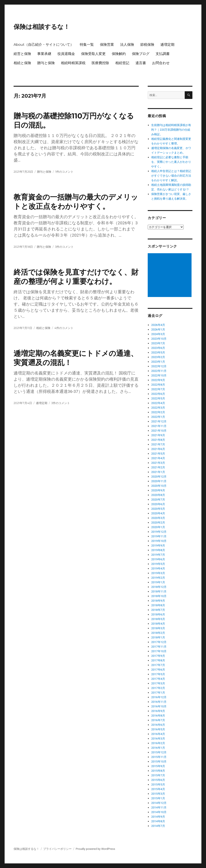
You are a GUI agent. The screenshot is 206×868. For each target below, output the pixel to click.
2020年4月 (158, 513)
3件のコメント (64, 247)
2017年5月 (158, 674)
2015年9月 (158, 766)
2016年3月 (158, 739)
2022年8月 (158, 385)
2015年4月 (158, 789)
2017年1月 (158, 693)
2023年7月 (158, 343)
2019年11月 (159, 536)
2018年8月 (158, 605)
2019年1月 (158, 582)
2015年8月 (158, 771)
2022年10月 (159, 375)
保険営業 (107, 45)
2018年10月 (159, 596)
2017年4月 (158, 679)
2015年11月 (159, 757)
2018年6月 (158, 614)
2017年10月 (159, 651)
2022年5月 (158, 398)
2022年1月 (158, 417)
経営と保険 (22, 54)
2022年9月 (158, 380)
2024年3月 (158, 334)
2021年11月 (159, 426)
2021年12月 (159, 421)
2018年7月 (158, 610)
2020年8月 (158, 495)
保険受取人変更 (93, 54)
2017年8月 (158, 660)
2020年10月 (159, 486)
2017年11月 (159, 647)
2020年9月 (158, 490)
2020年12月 (159, 477)
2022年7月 (158, 389)
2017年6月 (158, 670)
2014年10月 (159, 812)
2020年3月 (158, 518)
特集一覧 (87, 45)
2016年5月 (158, 729)
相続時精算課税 (73, 63)
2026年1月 (158, 329)
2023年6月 (158, 348)
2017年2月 (158, 688)
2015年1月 (158, 798)
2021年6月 (158, 449)
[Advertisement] (170, 276)
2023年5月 (158, 352)
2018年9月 (158, 601)
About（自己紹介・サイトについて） (44, 45)
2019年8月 (158, 550)
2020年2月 (158, 523)
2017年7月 (158, 665)
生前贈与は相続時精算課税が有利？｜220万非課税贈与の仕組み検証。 (171, 130)
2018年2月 (158, 633)
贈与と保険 (46, 63)
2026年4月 (158, 325)
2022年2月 (158, 412)
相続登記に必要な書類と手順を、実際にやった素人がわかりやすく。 (171, 162)
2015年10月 (159, 762)
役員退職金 (66, 54)
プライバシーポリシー (57, 849)
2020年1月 (158, 527)
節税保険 (147, 45)
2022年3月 (158, 408)
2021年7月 (158, 444)
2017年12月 (159, 642)
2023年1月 (158, 362)
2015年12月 (159, 752)
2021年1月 (158, 472)
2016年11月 (159, 702)
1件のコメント (64, 172)
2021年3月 (158, 463)
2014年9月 (158, 817)
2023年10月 (159, 339)
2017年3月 (158, 683)
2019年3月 (158, 573)
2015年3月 (158, 794)
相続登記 (122, 63)
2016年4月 (158, 734)
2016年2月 (158, 743)
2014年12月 (159, 803)
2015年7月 (158, 775)
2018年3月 (158, 628)
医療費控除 (100, 63)
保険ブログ (141, 54)
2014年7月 (158, 826)
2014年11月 (159, 807)
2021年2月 (158, 467)
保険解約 (119, 54)
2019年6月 (158, 559)
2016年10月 (159, 706)
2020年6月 (158, 504)
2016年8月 (158, 716)
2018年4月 (158, 624)
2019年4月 (158, 568)
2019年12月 (159, 532)
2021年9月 (158, 435)
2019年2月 (158, 578)
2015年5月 (158, 785)
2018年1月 (158, 637)
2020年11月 (159, 481)
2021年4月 (158, 458)
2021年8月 (158, 440)
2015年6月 (158, 780)
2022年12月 (159, 366)
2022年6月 (158, 394)
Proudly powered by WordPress (95, 849)
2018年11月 (159, 591)
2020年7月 (158, 500)
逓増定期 (167, 45)
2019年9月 (158, 546)
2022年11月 (159, 371)
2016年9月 (158, 711)
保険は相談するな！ (42, 27)
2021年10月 (159, 431)
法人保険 (127, 45)
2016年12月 (159, 697)
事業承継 (44, 54)
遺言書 (141, 63)
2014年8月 (158, 821)
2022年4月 (158, 403)
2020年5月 (158, 509)
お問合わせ (161, 63)
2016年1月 (158, 748)
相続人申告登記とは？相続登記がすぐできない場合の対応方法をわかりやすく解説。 (171, 176)
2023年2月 (158, 357)
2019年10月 (159, 541)
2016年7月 (158, 720)
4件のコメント (64, 328)
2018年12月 (159, 587)
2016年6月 (158, 725)
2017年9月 (158, 656)
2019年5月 (158, 564)
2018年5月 (158, 619)
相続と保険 (22, 63)
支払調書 (163, 54)
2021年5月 (158, 454)
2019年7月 (158, 555)
